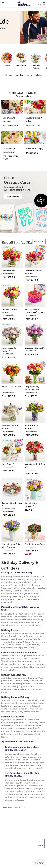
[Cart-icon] (44, 3)
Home (5, 807)
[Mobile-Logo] (23, 3)
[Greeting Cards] (13, 197)
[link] (39, 242)
